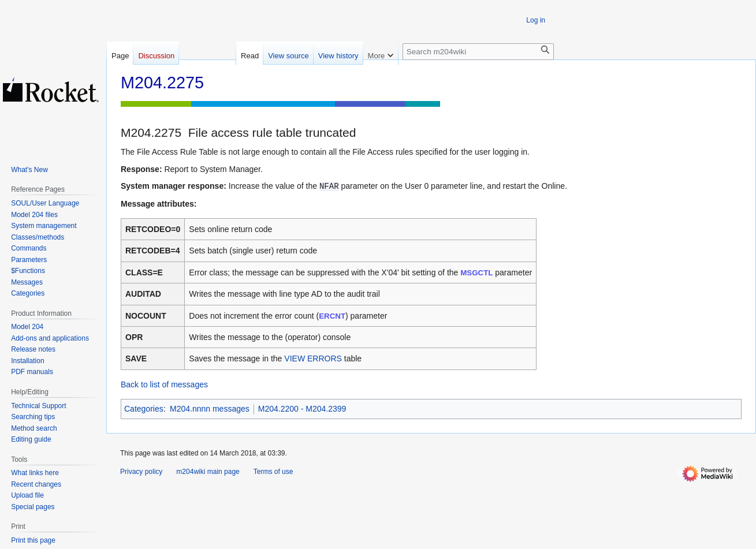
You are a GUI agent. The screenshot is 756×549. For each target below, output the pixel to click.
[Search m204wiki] (478, 52)
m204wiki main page (208, 472)
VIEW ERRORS (313, 358)
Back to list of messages (164, 384)
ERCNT (332, 316)
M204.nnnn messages (210, 409)
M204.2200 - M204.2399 (302, 409)
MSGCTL (476, 273)
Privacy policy (141, 472)
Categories (144, 409)
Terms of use (273, 472)
